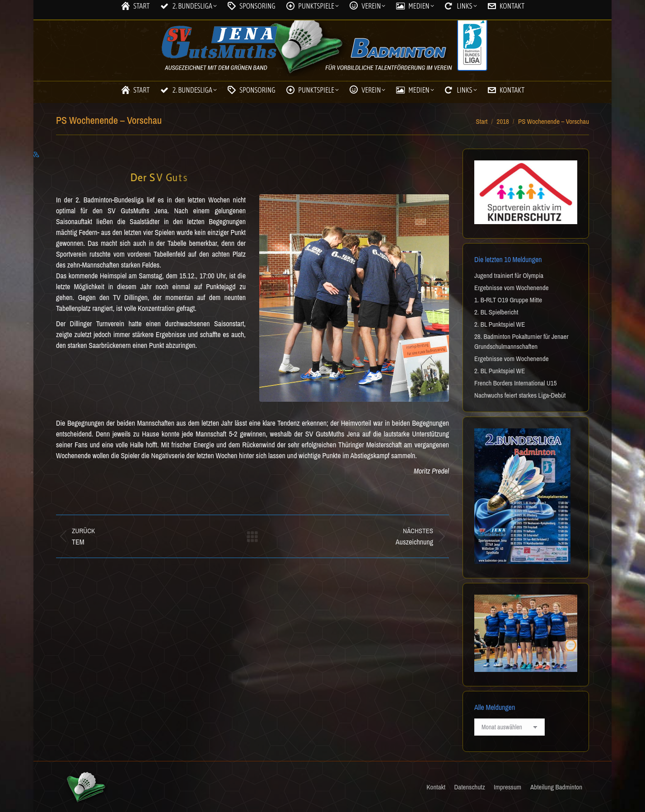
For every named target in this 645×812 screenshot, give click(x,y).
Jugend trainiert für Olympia (509, 275)
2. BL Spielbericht (496, 312)
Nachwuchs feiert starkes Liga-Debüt (520, 395)
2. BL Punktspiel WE (500, 324)
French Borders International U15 (516, 383)
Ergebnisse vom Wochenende (512, 288)
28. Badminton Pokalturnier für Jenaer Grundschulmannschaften (521, 341)
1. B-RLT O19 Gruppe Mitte (508, 300)
